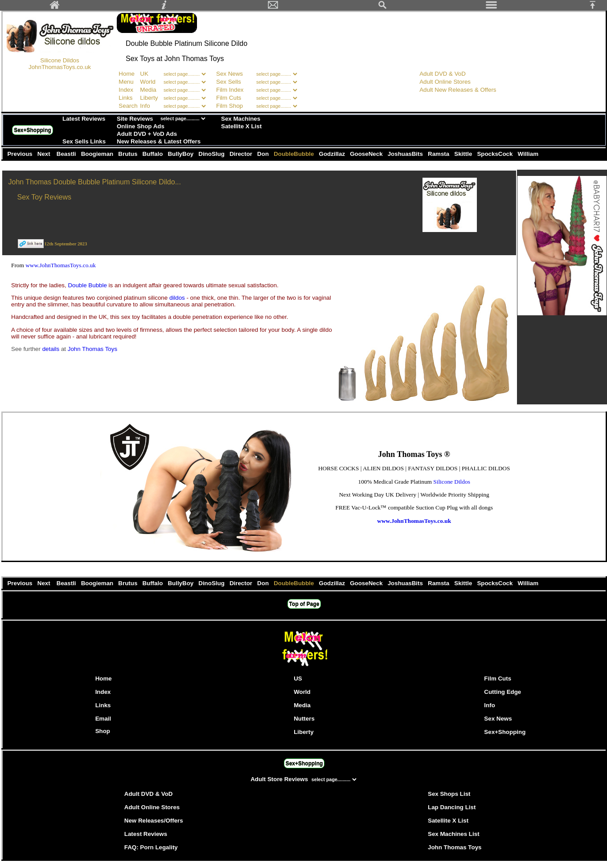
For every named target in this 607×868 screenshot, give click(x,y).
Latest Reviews (84, 119)
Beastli (67, 154)
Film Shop (230, 106)
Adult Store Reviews (280, 779)
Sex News (230, 74)
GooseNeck (367, 154)
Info (145, 106)
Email (103, 719)
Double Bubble (88, 285)
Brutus (129, 154)
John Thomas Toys (92, 349)
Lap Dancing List (452, 807)
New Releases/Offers (154, 821)
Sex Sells (229, 82)
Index (126, 90)
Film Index (230, 90)
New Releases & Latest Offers (159, 141)
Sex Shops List (449, 794)
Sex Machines (241, 119)
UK (144, 74)
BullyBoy (182, 154)
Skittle (464, 154)
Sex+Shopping (33, 130)
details (52, 349)
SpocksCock (496, 154)
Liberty (149, 98)
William (528, 154)
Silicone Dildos (59, 60)
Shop (103, 731)
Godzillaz (333, 154)
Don (264, 154)
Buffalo (154, 154)
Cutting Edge (502, 692)
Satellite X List (241, 126)
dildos (178, 298)
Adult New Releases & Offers (458, 90)
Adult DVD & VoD (443, 74)
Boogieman (98, 154)
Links (125, 98)
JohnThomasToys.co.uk (60, 67)
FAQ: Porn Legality (151, 847)
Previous (21, 154)
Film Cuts (229, 98)
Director (242, 154)
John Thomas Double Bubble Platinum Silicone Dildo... (95, 182)
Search (128, 106)
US (298, 679)
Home (127, 74)
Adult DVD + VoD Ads (147, 134)
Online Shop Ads (141, 126)
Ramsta (439, 154)
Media (148, 90)
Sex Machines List (454, 834)
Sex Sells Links (84, 141)
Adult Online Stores (445, 82)
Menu (126, 82)
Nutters (304, 719)
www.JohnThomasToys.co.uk (61, 265)
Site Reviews (135, 119)
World (148, 82)
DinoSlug (213, 154)
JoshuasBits (406, 154)
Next (45, 154)
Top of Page (304, 604)
